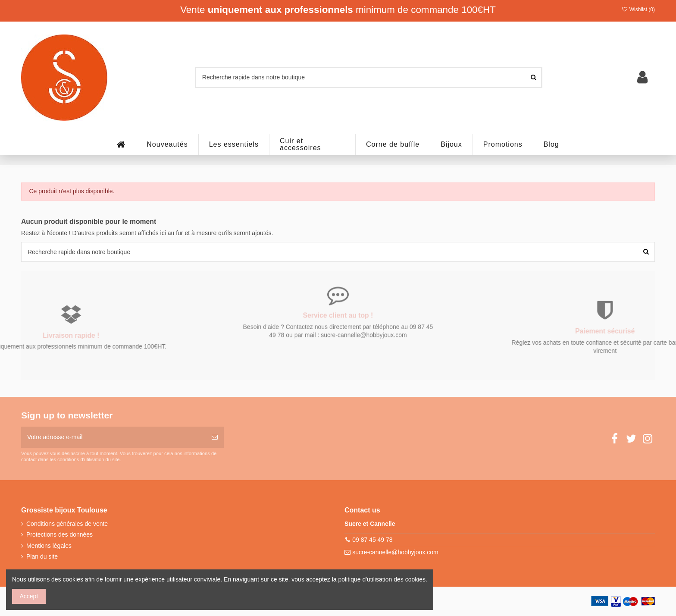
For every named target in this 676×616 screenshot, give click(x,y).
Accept (29, 596)
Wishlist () (638, 9)
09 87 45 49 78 (372, 540)
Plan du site (42, 556)
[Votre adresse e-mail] (113, 437)
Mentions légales (49, 546)
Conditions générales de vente (67, 524)
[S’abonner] (215, 437)
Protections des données (59, 534)
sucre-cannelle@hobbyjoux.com (395, 552)
